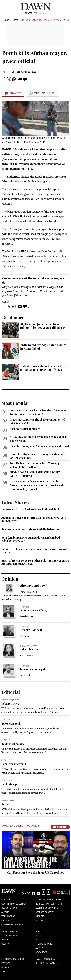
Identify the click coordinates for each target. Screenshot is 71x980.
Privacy (5, 920)
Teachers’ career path (33, 669)
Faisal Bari (25, 675)
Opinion (10, 579)
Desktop (6, 944)
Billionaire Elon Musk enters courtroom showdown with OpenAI (35, 551)
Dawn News (41, 952)
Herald (5, 967)
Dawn (38, 932)
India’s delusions (30, 649)
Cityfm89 (6, 963)
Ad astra (6, 804)
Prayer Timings (9, 932)
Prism (38, 936)
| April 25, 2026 (36, 13)
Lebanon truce (10, 704)
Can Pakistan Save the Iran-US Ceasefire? (36, 872)
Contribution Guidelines (14, 904)
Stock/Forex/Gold (11, 936)
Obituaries (41, 920)
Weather (6, 940)
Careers (40, 916)
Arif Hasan (25, 636)
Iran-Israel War (52, 20)
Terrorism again (11, 724)
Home (6, 20)
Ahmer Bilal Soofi (28, 592)
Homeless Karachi (31, 630)
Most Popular (15, 403)
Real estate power (12, 784)
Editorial (11, 692)
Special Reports (44, 944)
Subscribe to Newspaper (48, 900)
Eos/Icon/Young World (13, 959)
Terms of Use (8, 916)
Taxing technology (13, 744)
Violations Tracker (31, 20)
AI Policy (6, 912)
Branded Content (45, 912)
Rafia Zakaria (26, 656)
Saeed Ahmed (27, 616)
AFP (5, 72)
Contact (6, 900)
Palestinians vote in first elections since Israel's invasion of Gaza (43, 368)
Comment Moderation (12, 925)
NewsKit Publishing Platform (48, 963)
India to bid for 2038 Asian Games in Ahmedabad (43, 347)
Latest (15, 20)
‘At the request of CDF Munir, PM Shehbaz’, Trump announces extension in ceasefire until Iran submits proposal (37, 485)
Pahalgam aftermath (14, 764)
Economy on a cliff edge (34, 610)
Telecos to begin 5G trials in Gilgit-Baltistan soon (31, 529)
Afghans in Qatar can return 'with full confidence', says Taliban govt (43, 326)
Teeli (4, 971)
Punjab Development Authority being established (40, 446)
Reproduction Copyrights (49, 904)
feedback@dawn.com (16, 295)
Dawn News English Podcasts (20, 826)
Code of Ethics (9, 908)
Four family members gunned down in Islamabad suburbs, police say (31, 539)
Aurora (39, 948)
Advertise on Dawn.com (48, 908)
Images (39, 940)
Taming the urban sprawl (25, 429)
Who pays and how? (33, 585)
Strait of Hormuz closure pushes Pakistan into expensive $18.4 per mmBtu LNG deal (35, 562)
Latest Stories (15, 502)
